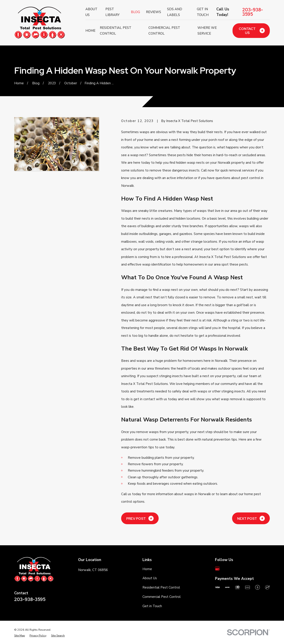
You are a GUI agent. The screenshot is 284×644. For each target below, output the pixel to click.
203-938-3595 (253, 12)
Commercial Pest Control (162, 597)
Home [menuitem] (90, 31)
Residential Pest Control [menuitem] (116, 31)
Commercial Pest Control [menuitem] (164, 31)
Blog (135, 12)
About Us (150, 578)
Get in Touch (152, 606)
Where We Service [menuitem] (207, 31)
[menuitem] (20, 636)
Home (147, 569)
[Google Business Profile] (217, 568)
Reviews (154, 12)
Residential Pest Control (161, 587)
